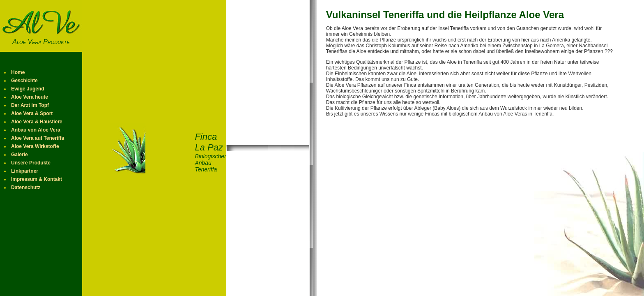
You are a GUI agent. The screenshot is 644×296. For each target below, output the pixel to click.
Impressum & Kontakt (37, 179)
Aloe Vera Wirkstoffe (35, 146)
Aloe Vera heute (30, 97)
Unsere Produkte (31, 163)
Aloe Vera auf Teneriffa (38, 138)
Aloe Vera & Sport (32, 113)
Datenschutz (26, 187)
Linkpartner (25, 171)
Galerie (20, 155)
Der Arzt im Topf (30, 105)
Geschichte (24, 81)
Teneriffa (460, 28)
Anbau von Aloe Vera (36, 130)
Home (18, 72)
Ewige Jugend (28, 89)
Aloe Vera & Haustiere (37, 122)
